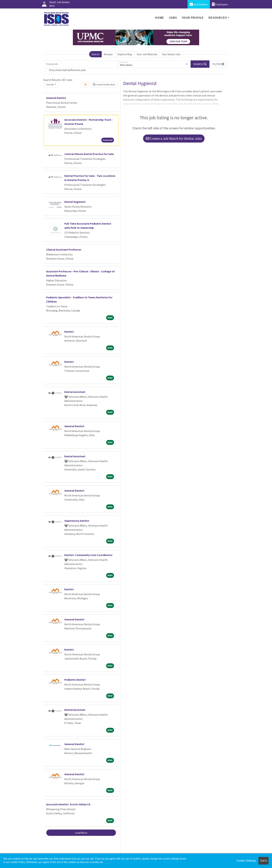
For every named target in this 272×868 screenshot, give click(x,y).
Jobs (173, 18)
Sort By (50, 84)
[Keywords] (81, 64)
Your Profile (193, 18)
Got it (263, 861)
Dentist (69, 332)
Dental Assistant (75, 392)
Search (95, 54)
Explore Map (125, 54)
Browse (108, 54)
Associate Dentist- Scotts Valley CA (68, 804)
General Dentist (56, 98)
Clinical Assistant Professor (64, 250)
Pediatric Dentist (75, 680)
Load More (81, 833)
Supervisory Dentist (77, 521)
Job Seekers (199, 4)
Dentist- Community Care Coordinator (88, 555)
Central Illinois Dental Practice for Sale (89, 154)
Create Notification (104, 84)
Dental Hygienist (75, 202)
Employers (220, 4)
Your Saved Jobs (171, 54)
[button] (218, 64)
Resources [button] (218, 18)
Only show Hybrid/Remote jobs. (68, 70)
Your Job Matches (147, 54)
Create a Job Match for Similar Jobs (174, 138)
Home (160, 18)
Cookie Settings (246, 861)
